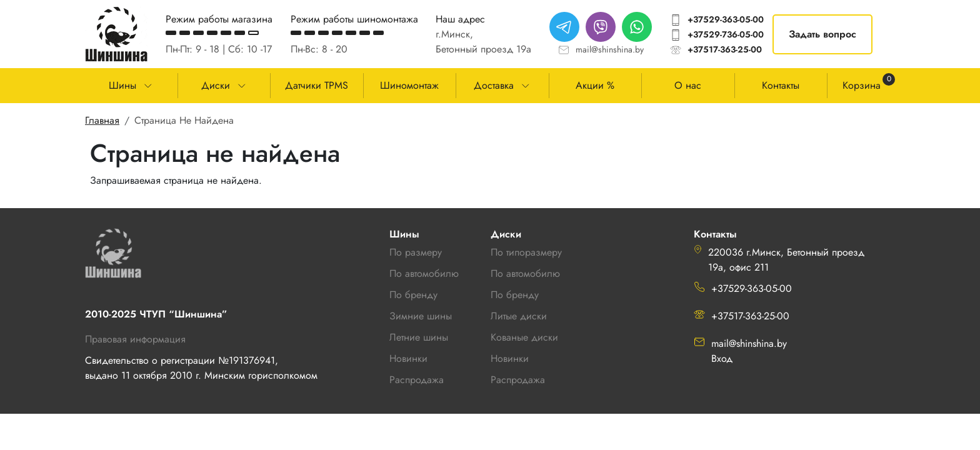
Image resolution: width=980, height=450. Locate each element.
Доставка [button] (494, 85)
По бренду (515, 295)
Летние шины (419, 337)
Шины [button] (122, 85)
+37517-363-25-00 (725, 49)
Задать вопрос (822, 34)
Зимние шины (421, 316)
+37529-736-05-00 (726, 34)
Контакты (781, 85)
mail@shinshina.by (610, 49)
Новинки (510, 358)
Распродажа (518, 380)
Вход (722, 358)
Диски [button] (216, 85)
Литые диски (519, 316)
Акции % (595, 85)
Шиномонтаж (409, 85)
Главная (102, 120)
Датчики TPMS (317, 85)
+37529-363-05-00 (726, 19)
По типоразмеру (526, 252)
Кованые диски (524, 337)
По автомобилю (424, 273)
